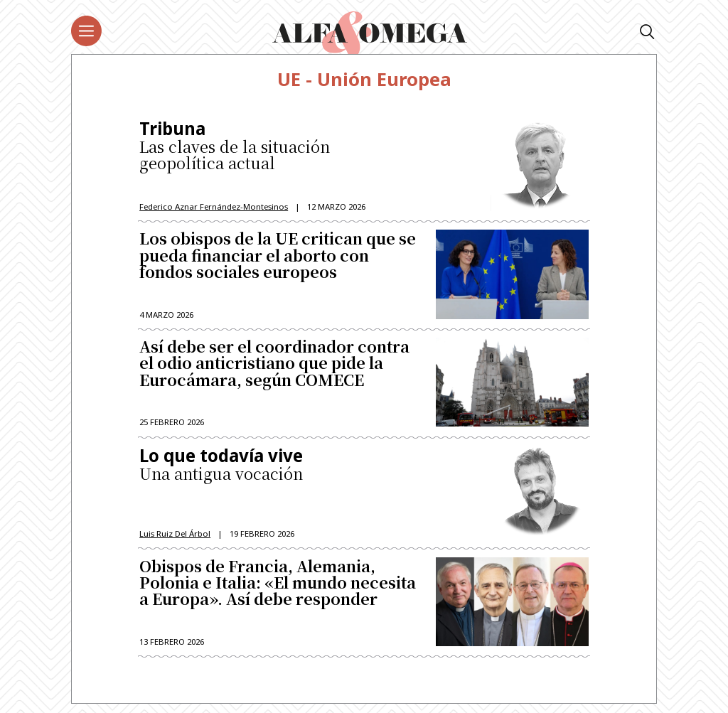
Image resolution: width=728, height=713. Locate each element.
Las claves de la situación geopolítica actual (279, 147)
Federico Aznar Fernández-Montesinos (214, 207)
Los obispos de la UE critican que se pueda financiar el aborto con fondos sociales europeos (278, 258)
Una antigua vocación (279, 468)
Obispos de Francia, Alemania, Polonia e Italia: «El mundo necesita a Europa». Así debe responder (278, 588)
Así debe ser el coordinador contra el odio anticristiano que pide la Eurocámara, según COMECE (274, 366)
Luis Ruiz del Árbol (175, 537)
